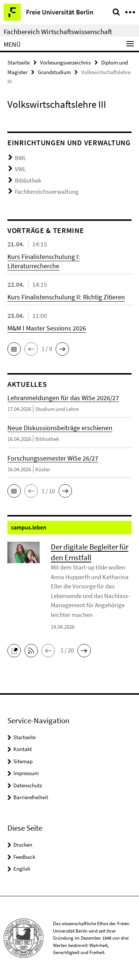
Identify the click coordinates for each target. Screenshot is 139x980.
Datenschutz (28, 785)
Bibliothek (28, 180)
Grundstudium (54, 72)
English (22, 869)
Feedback (24, 857)
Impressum (26, 773)
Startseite (19, 62)
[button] (14, 349)
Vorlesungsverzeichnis (65, 62)
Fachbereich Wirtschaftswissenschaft (58, 31)
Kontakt (23, 749)
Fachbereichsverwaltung (47, 192)
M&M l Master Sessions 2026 (47, 328)
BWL (21, 158)
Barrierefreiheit (31, 797)
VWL (20, 169)
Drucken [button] (23, 845)
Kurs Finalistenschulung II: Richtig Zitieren (66, 297)
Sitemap (23, 761)
